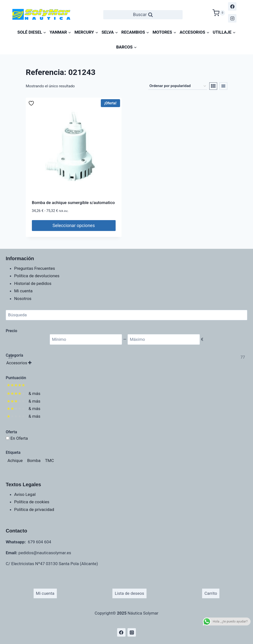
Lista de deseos (129, 593)
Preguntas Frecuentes (34, 268)
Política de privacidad (34, 509)
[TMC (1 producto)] (49, 461)
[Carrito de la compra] (219, 12)
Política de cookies (32, 502)
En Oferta (19, 438)
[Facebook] (232, 6)
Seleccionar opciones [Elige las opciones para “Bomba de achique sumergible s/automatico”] (74, 225)
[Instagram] (232, 18)
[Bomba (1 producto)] (34, 461)
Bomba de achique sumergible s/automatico (73, 203)
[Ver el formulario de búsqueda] (143, 15)
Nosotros (23, 299)
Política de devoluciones (37, 276)
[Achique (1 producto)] (15, 461)
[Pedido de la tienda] (178, 86)
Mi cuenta (23, 291)
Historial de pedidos (33, 283)
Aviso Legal (25, 494)
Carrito (211, 593)
